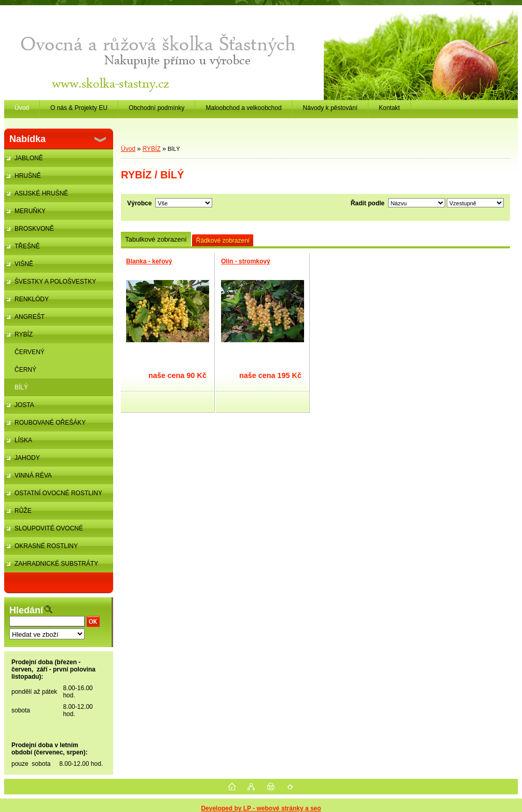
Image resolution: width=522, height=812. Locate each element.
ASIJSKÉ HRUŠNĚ (41, 193)
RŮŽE (23, 511)
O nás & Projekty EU (79, 108)
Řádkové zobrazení (223, 241)
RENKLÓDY (32, 299)
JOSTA (24, 405)
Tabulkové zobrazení (156, 239)
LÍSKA (23, 440)
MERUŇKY (30, 211)
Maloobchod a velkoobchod (243, 108)
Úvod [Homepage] (22, 108)
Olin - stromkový (246, 261)
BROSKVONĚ (34, 229)
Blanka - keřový (149, 261)
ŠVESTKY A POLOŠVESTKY (55, 282)
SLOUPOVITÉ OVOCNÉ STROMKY (44, 531)
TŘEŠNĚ (27, 246)
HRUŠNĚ (28, 176)
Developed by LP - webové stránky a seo (261, 808)
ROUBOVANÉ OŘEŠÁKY (50, 423)
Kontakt (389, 108)
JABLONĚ (29, 158)
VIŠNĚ (24, 264)
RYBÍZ (24, 334)
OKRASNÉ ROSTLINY (46, 546)
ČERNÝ (25, 370)
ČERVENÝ (30, 352)
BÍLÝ (21, 387)
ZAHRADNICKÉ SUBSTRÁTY (56, 564)
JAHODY (27, 458)
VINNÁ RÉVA (33, 475)
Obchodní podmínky (156, 108)
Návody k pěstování (330, 108)
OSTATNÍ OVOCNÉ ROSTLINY (58, 493)
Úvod (128, 149)
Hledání (26, 610)
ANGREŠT (30, 317)
